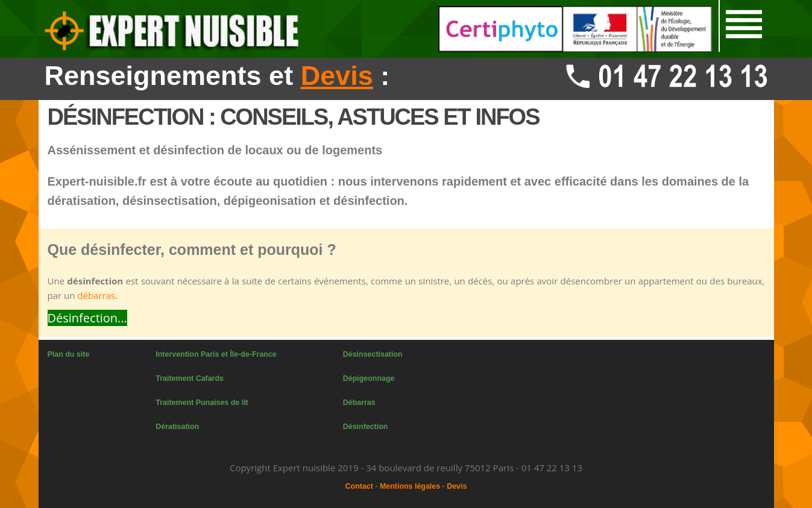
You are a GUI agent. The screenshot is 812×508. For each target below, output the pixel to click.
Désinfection (366, 427)
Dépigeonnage (369, 378)
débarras (96, 295)
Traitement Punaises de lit (202, 403)
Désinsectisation (373, 354)
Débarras (359, 403)
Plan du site (69, 354)
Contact (359, 486)
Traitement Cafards (190, 378)
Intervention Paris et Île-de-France (216, 354)
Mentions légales (410, 486)
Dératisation (177, 427)
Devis (457, 486)
